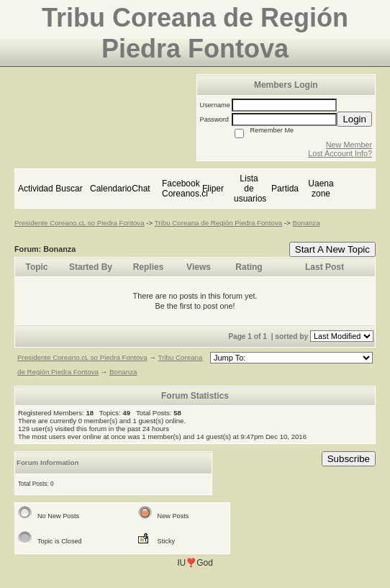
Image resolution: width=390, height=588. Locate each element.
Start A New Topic (332, 249)
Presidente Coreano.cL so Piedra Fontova (80, 223)
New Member (349, 145)
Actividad (36, 189)
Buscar (69, 189)
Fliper (213, 189)
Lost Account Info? (340, 153)
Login (354, 119)
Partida (285, 189)
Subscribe (349, 459)
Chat (141, 189)
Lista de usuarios (250, 189)
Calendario (111, 189)
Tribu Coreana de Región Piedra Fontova (218, 223)
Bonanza (306, 223)
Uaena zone (321, 189)
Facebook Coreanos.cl (185, 189)
